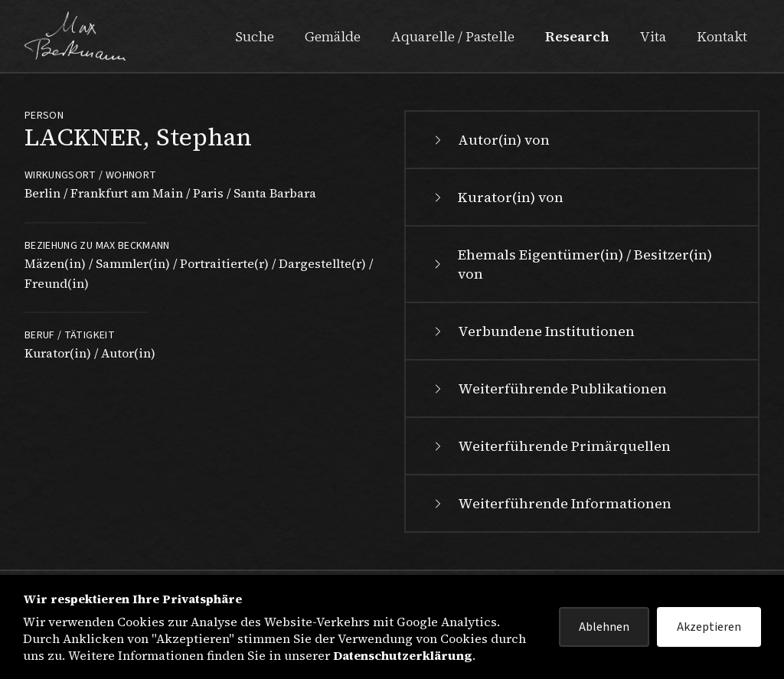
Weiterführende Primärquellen (550, 446)
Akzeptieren (709, 627)
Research (577, 36)
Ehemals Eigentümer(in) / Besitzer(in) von (571, 264)
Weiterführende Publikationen (549, 388)
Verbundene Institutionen (532, 331)
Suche (255, 36)
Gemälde (333, 36)
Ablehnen (604, 627)
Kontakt (722, 36)
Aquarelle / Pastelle (453, 36)
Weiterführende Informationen (551, 503)
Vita (653, 36)
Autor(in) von (490, 140)
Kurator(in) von (497, 197)
